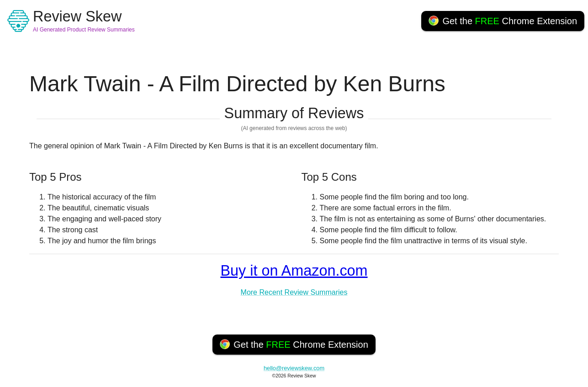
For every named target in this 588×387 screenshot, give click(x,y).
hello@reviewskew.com (294, 368)
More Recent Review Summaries (294, 292)
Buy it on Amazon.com (294, 271)
